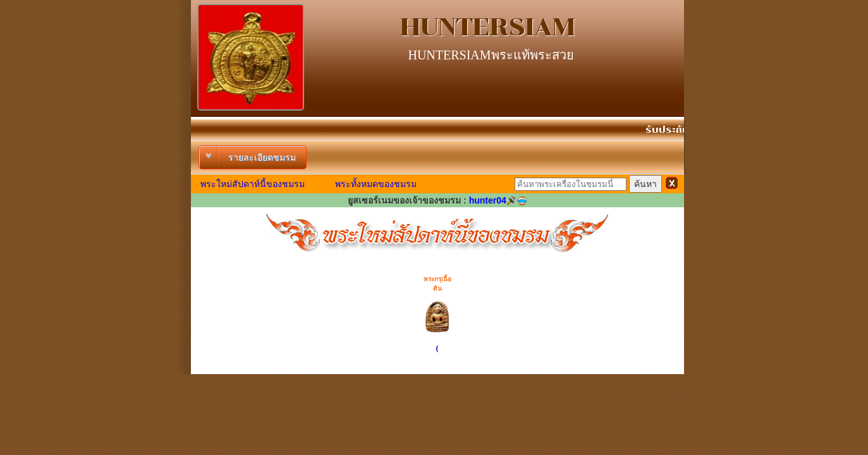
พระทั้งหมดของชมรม (376, 184)
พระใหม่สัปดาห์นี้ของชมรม (253, 184)
